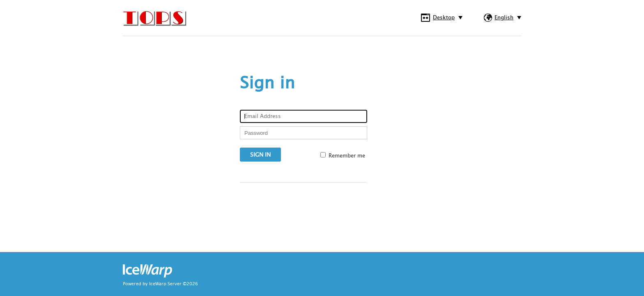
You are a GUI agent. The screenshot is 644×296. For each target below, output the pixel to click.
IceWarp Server (165, 284)
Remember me (347, 156)
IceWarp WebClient (156, 20)
